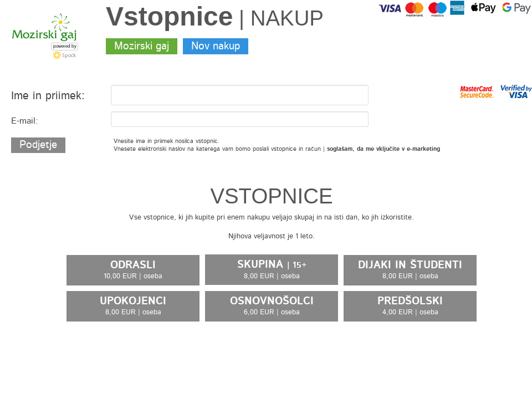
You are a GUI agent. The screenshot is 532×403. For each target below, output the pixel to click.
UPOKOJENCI (133, 306)
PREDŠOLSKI (410, 306)
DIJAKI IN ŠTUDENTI (410, 270)
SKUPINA (272, 270)
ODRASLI (133, 270)
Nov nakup (216, 46)
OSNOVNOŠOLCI (272, 306)
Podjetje (38, 145)
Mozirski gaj (142, 46)
